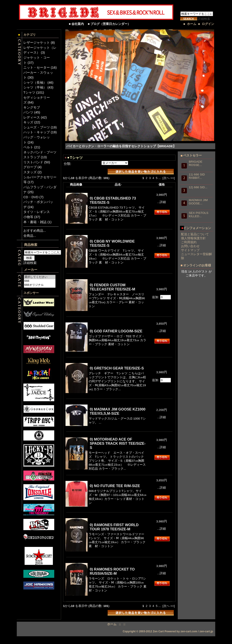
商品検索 (31, 245)
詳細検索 (204, 19)
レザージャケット (37, 42)
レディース (32, 117)
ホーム (192, 24)
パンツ (28, 112)
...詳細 (162, 202)
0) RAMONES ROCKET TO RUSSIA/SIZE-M (112, 571)
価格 (162, 185)
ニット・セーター (37, 67)
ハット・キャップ (37, 132)
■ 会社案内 (78, 24)
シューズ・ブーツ (37, 127)
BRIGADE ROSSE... (196, 163)
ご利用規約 (189, 242)
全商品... (30, 236)
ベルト (28, 147)
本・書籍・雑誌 (35, 222)
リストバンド (33, 162)
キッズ (28, 122)
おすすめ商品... (35, 231)
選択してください (40, 277)
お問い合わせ (190, 246)
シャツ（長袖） (35, 82)
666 (40, 281)
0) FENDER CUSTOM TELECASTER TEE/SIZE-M (112, 287)
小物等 (28, 217)
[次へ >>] (169, 178)
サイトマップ (190, 250)
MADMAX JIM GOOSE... (198, 202)
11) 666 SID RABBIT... (197, 176)
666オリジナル (40, 285)
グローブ (30, 167)
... (160, 178)
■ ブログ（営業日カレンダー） (111, 24)
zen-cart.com (189, 631)
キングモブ (32, 107)
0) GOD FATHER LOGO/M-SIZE (116, 331)
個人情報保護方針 (193, 238)
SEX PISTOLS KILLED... (199, 215)
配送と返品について (195, 234)
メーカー (31, 270)
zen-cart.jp (206, 631)
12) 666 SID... (198, 187)
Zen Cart (158, 631)
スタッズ (30, 172)
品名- (118, 185)
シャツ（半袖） (35, 87)
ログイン (208, 24)
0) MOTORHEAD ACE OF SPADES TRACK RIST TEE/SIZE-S (118, 443)
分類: (67, 164)
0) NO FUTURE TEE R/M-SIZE (115, 486)
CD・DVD (31, 197)
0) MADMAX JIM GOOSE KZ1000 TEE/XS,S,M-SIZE (118, 411)
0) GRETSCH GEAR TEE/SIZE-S (117, 368)
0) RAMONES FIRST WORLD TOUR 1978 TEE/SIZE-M (114, 527)
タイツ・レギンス (37, 212)
